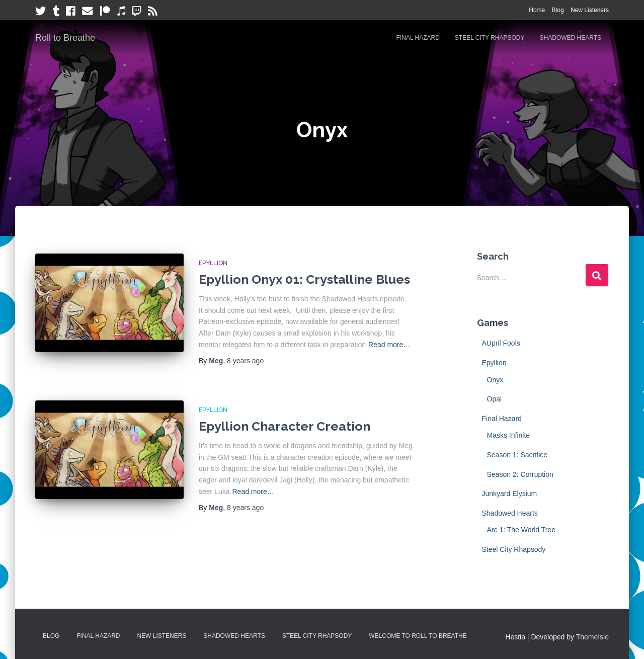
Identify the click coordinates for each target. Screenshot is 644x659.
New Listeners (590, 10)
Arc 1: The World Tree (521, 530)
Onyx (495, 380)
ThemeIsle (592, 637)
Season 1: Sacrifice (517, 455)
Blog (558, 10)
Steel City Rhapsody (490, 38)
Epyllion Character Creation (285, 426)
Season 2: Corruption (520, 474)
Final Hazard (418, 38)
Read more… (389, 345)
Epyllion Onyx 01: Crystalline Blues (304, 279)
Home (537, 10)
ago (245, 361)
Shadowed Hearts (571, 38)
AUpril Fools (501, 343)
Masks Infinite (509, 435)
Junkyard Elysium (510, 493)
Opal (495, 399)
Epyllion (213, 263)
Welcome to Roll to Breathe (418, 636)
